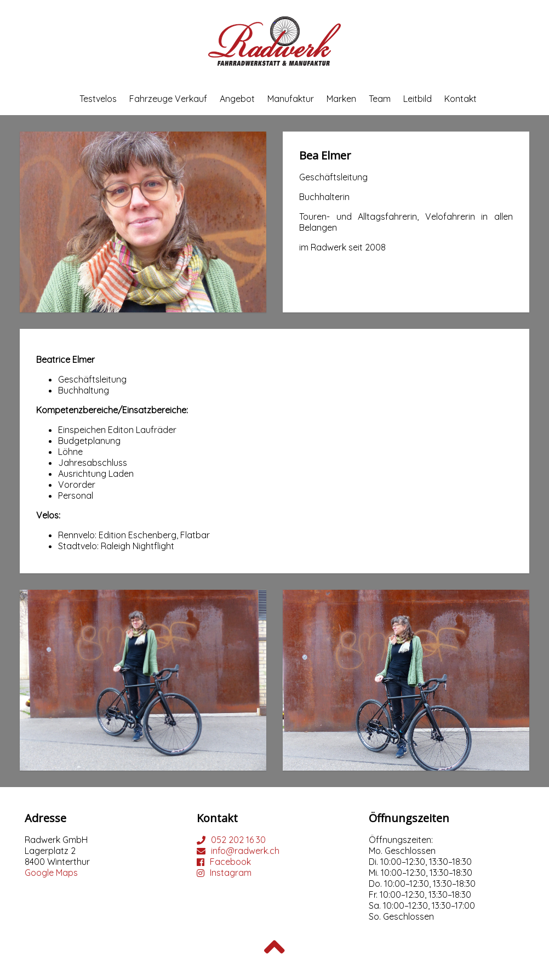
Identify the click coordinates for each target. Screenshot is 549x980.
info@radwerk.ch (245, 851)
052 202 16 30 (238, 840)
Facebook (230, 862)
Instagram (231, 873)
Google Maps (51, 873)
